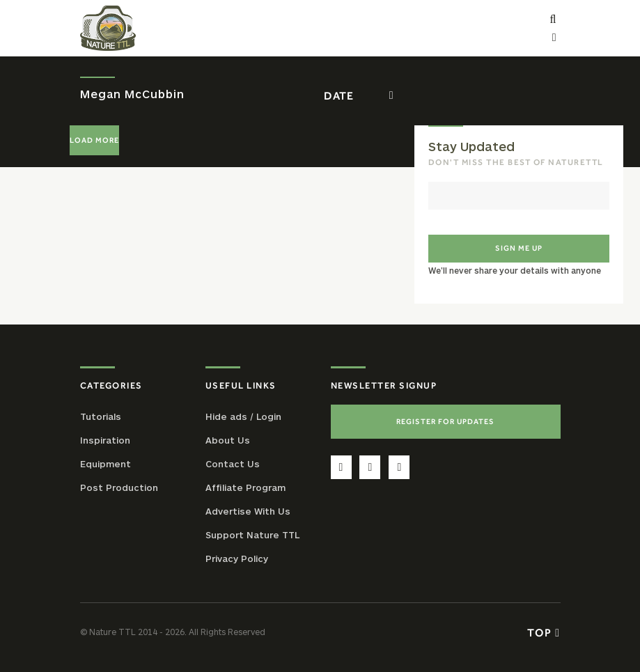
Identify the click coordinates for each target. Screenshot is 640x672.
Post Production (119, 487)
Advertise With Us (248, 511)
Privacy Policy (237, 558)
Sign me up (519, 248)
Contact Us (233, 464)
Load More (94, 140)
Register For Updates (445, 421)
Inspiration (105, 440)
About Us (228, 440)
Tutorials (101, 416)
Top (544, 632)
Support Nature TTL (252, 535)
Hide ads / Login (243, 416)
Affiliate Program (245, 487)
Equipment (106, 464)
